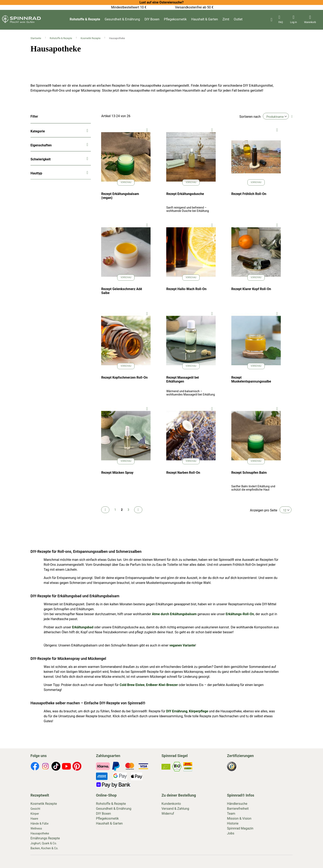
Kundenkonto (171, 804)
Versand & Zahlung (175, 809)
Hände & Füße (39, 824)
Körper (35, 814)
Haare (34, 819)
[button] (147, 130)
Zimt (226, 19)
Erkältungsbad (83, 627)
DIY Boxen (152, 19)
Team (231, 814)
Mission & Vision (239, 818)
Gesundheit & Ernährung (122, 19)
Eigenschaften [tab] (41, 145)
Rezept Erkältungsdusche (185, 194)
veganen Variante (182, 645)
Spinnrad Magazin (240, 828)
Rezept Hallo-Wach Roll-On (186, 289)
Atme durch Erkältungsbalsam (174, 614)
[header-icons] (281, 20)
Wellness (36, 828)
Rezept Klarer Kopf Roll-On (251, 289)
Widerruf (168, 814)
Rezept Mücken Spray (117, 473)
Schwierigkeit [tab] (41, 159)
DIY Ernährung (177, 711)
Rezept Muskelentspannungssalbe (251, 379)
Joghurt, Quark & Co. (44, 843)
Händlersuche (237, 804)
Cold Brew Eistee (132, 685)
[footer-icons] (35, 767)
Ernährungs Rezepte (45, 838)
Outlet (238, 19)
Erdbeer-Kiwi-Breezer (162, 685)
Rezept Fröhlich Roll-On (249, 194)
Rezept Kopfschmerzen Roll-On (124, 377)
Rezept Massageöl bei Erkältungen (183, 379)
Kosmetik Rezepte (91, 38)
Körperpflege (199, 711)
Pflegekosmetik (175, 19)
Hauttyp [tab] (36, 173)
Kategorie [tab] (38, 131)
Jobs (231, 833)
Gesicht (35, 809)
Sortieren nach (250, 117)
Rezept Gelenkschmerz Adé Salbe (122, 291)
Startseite (36, 38)
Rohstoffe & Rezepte (85, 19)
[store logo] (21, 22)
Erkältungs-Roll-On (240, 614)
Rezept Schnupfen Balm (249, 473)
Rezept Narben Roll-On (183, 473)
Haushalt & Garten (205, 19)
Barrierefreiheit (238, 809)
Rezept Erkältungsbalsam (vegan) (120, 196)
